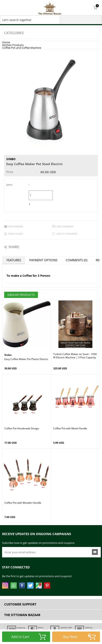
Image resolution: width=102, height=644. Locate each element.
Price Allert (16, 234)
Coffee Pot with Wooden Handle (23, 503)
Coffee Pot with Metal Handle (70, 429)
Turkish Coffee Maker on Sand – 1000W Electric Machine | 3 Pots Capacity (75, 356)
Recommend (16, 226)
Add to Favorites (67, 234)
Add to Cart (28, 637)
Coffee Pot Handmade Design (22, 429)
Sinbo (11, 159)
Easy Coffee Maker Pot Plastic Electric (26, 359)
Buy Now (79, 637)
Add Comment (65, 226)
